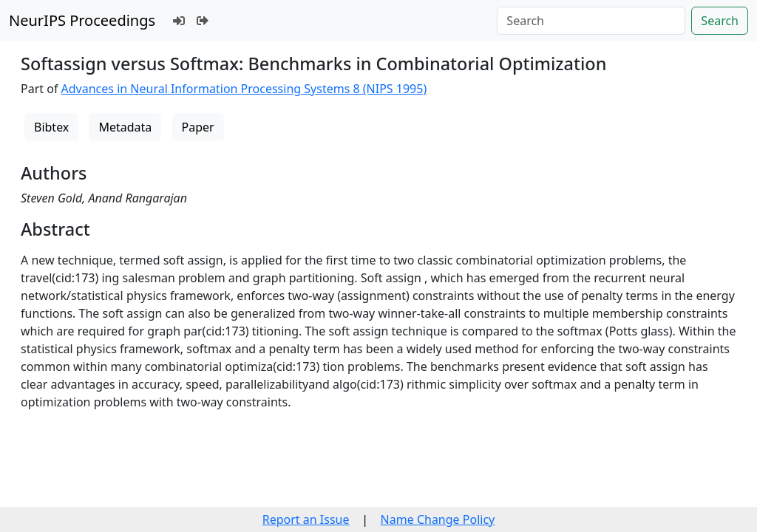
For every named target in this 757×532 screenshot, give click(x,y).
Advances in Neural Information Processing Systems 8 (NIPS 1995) (244, 89)
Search (720, 21)
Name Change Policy (438, 519)
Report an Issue (306, 519)
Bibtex (51, 127)
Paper (198, 127)
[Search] (591, 21)
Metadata (125, 127)
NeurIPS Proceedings (82, 20)
